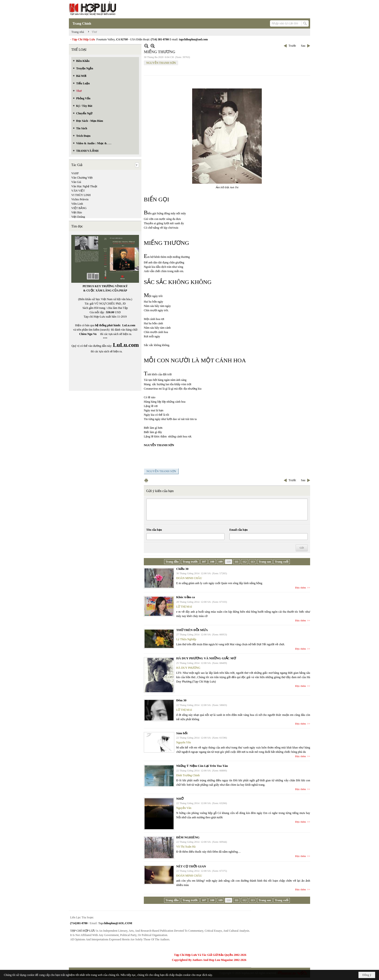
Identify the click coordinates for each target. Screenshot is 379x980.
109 (220, 562)
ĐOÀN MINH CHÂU (189, 578)
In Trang (146, 480)
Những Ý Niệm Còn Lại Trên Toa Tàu (202, 766)
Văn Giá (76, 182)
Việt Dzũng (78, 217)
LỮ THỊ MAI (184, 607)
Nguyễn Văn (184, 808)
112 (244, 562)
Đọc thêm (301, 588)
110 (229, 562)
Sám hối (182, 733)
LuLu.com (129, 325)
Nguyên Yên (184, 742)
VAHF (75, 173)
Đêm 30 (181, 700)
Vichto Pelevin (80, 199)
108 (212, 562)
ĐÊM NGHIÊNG (188, 837)
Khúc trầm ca (186, 597)
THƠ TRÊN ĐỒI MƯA (192, 630)
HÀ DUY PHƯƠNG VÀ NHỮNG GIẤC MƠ (206, 658)
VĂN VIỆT (78, 191)
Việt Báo (77, 212)
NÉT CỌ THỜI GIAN (191, 866)
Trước (292, 46)
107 (204, 562)
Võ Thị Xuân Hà (186, 847)
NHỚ (180, 799)
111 (237, 562)
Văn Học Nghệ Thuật (84, 186)
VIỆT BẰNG (79, 208)
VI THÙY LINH (81, 195)
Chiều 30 (182, 569)
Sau (303, 46)
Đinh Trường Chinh (188, 775)
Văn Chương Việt (82, 178)
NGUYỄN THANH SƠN (161, 63)
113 (252, 562)
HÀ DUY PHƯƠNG (188, 668)
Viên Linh (77, 204)
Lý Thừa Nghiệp (186, 639)
